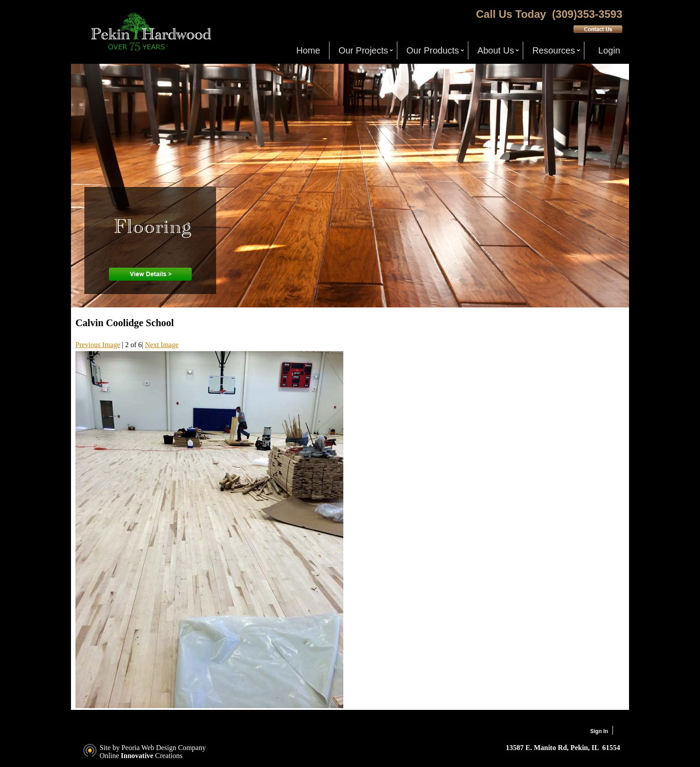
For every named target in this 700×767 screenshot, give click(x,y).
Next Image (162, 345)
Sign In (599, 731)
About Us (496, 50)
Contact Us (598, 29)
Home (308, 50)
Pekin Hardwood (150, 32)
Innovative (137, 756)
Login (609, 50)
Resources (554, 50)
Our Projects (363, 50)
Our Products (433, 50)
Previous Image (98, 345)
